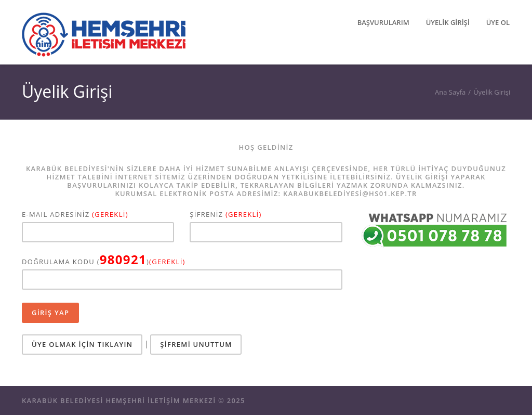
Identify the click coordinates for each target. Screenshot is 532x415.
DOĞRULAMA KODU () (104, 261)
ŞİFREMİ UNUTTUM (196, 344)
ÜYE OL (498, 22)
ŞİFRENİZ (225, 215)
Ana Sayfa (450, 92)
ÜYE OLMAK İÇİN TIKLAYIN (82, 344)
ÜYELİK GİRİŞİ (448, 22)
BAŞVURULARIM (383, 22)
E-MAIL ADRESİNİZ (75, 215)
